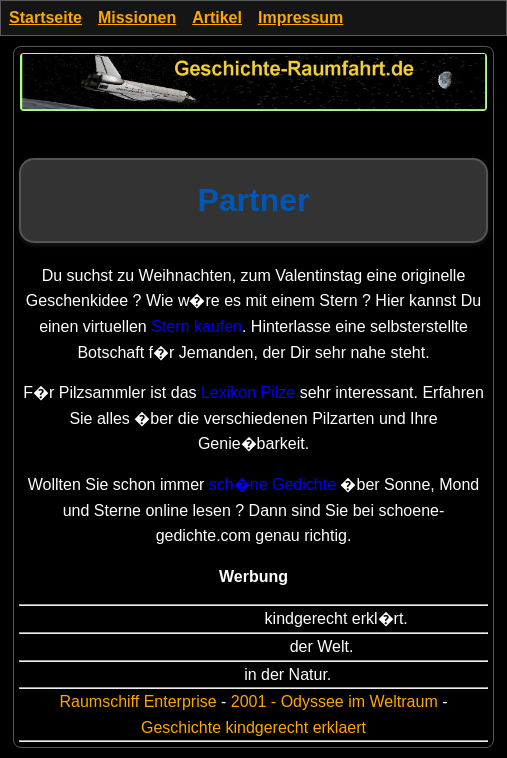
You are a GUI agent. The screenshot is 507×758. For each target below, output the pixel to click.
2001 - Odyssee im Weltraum (334, 701)
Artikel (217, 17)
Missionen (137, 17)
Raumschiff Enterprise (137, 701)
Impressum (300, 17)
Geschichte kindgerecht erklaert (253, 727)
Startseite (45, 17)
